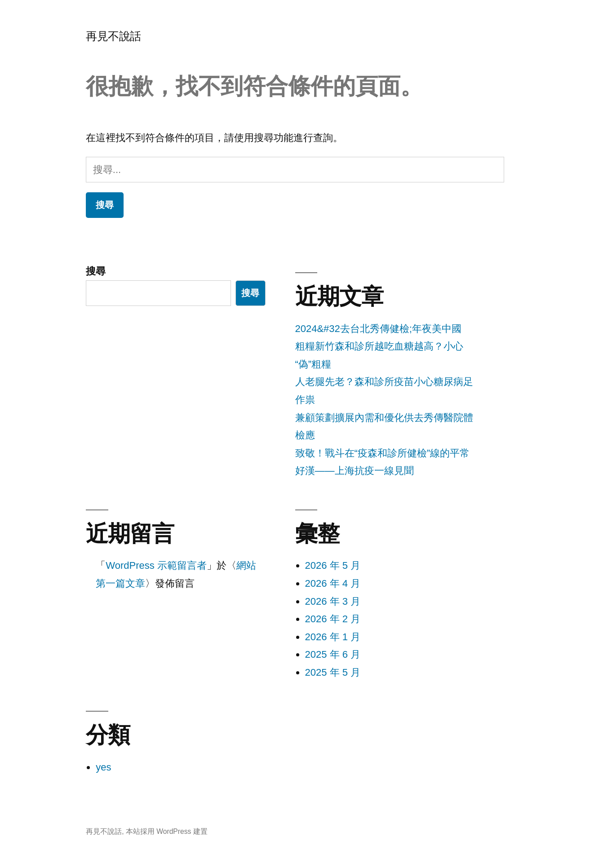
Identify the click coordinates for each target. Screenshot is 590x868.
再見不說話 (113, 36)
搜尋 (96, 271)
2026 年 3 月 (333, 601)
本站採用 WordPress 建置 (167, 831)
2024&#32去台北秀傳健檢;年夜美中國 (378, 329)
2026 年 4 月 (333, 583)
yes (103, 767)
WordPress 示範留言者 (156, 565)
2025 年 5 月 (333, 672)
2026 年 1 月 (333, 637)
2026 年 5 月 (333, 565)
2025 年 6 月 (333, 654)
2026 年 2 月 (333, 619)
